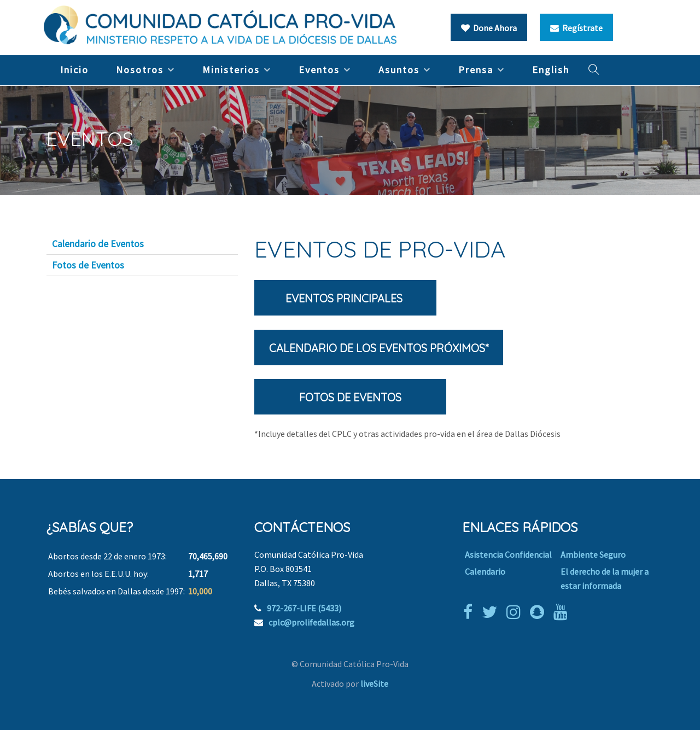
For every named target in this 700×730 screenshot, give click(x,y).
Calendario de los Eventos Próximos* (379, 348)
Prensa (476, 70)
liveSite (374, 684)
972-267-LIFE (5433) (304, 608)
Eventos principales (345, 298)
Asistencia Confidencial (508, 554)
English (551, 70)
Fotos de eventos (350, 397)
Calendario (485, 571)
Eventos (319, 70)
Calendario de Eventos (98, 244)
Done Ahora (489, 28)
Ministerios (231, 70)
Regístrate (576, 28)
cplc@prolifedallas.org (311, 622)
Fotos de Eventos (88, 265)
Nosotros (140, 70)
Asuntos (399, 70)
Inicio (74, 70)
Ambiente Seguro (593, 554)
